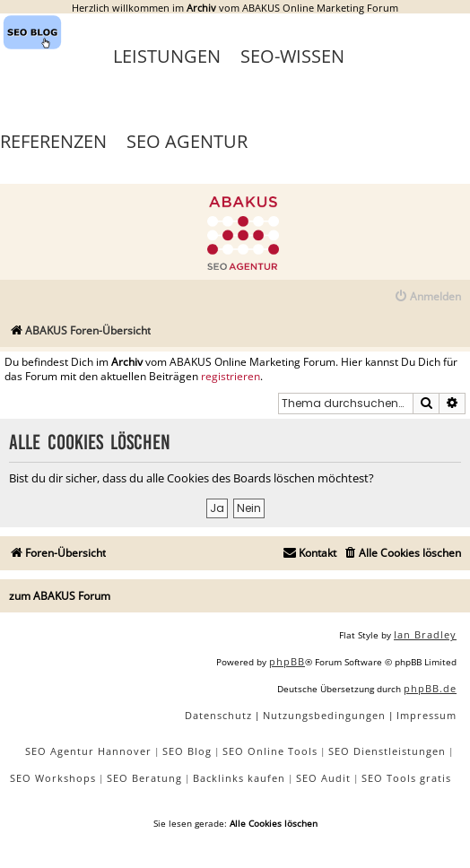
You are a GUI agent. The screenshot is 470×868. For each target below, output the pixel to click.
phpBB (287, 661)
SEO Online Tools (270, 751)
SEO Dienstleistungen (387, 751)
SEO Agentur (187, 141)
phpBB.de (430, 688)
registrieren (231, 377)
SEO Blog (187, 751)
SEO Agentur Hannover (88, 751)
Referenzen (53, 141)
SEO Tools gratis (406, 778)
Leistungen (167, 56)
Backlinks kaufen (239, 778)
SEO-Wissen (292, 56)
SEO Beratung (144, 778)
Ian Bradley (425, 634)
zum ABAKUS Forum (60, 596)
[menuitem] (427, 297)
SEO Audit (323, 778)
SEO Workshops (53, 778)
